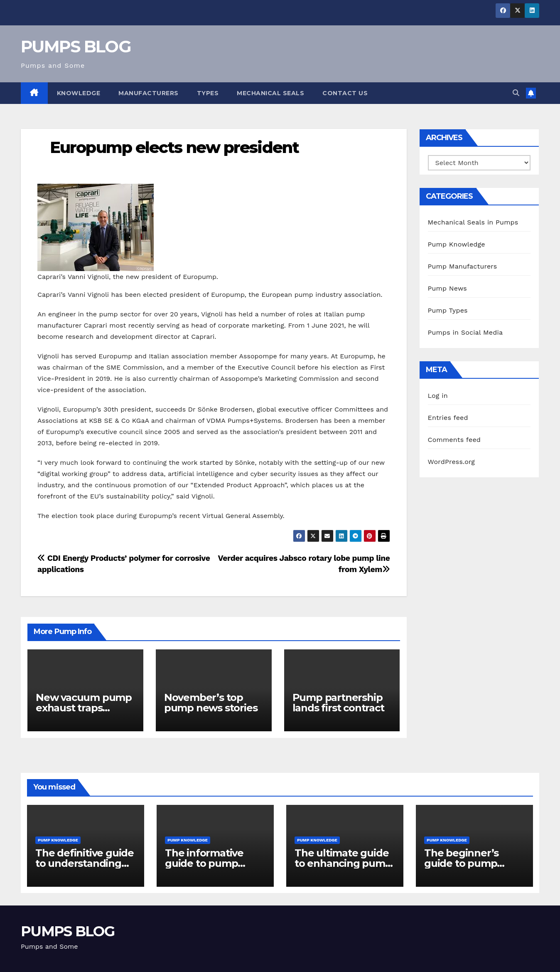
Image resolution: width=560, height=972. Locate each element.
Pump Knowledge (457, 244)
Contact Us (345, 93)
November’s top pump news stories (211, 703)
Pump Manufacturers (463, 266)
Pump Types (448, 310)
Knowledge (79, 93)
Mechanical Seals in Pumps (473, 222)
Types (208, 93)
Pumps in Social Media (465, 332)
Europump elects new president (174, 147)
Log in (438, 396)
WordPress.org (452, 462)
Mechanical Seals (270, 93)
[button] (516, 93)
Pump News (447, 288)
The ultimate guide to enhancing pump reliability (343, 863)
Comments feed (454, 440)
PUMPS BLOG (76, 46)
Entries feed (448, 418)
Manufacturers (149, 93)
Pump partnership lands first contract (338, 703)
